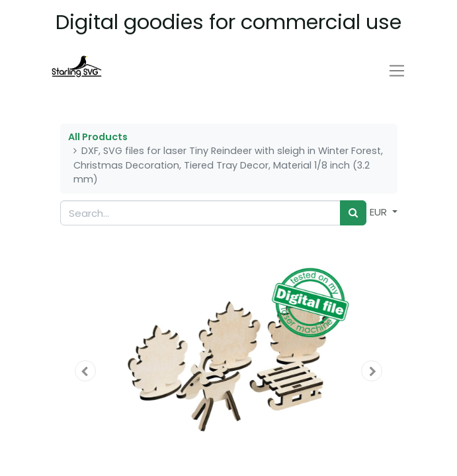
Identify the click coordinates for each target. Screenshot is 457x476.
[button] (86, 371)
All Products (98, 137)
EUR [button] (380, 212)
